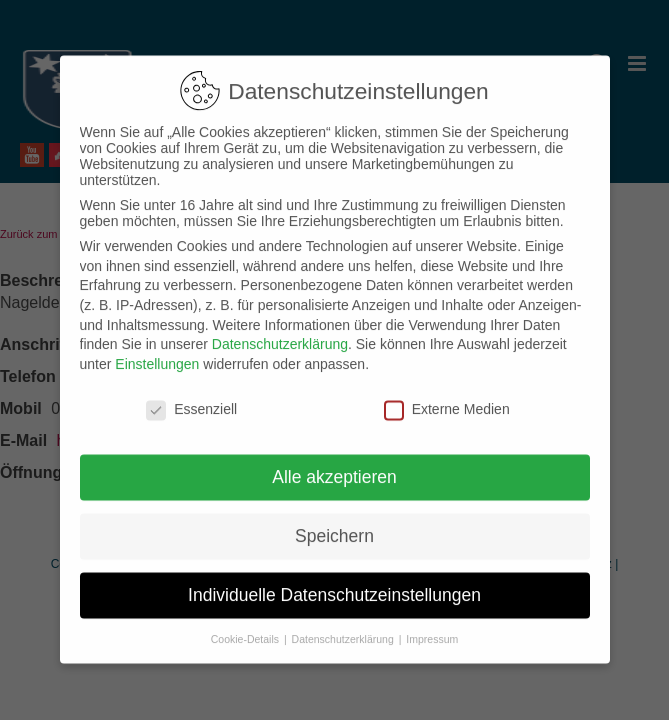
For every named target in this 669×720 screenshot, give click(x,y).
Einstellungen (157, 349)
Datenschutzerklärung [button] (344, 624)
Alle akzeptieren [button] (334, 462)
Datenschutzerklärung (280, 329)
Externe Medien (447, 394)
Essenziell (191, 394)
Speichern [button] (334, 521)
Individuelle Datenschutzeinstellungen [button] (334, 580)
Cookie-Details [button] (246, 624)
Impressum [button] (432, 624)
